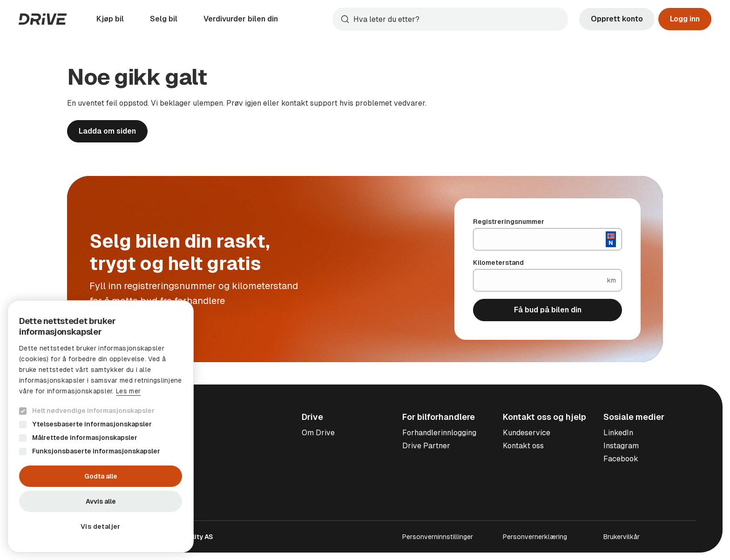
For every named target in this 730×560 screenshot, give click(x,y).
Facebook (621, 459)
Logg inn (685, 19)
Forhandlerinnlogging (439, 433)
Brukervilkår (622, 537)
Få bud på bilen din (548, 310)
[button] (101, 526)
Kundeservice (527, 433)
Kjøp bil (110, 19)
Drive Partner (426, 446)
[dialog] (101, 426)
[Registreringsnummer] (540, 239)
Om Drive (318, 433)
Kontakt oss (523, 446)
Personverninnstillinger (438, 537)
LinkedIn (618, 433)
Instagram (621, 446)
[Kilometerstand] (540, 280)
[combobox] (450, 19)
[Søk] (459, 19)
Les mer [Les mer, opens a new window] (128, 391)
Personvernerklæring (535, 537)
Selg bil (164, 19)
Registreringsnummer (509, 222)
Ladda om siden (107, 131)
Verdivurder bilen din (241, 19)
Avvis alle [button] (101, 501)
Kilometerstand (498, 263)
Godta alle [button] (101, 476)
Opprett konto (617, 19)
